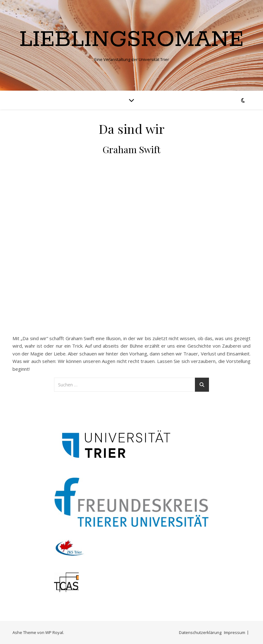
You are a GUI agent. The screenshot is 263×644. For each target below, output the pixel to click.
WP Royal (54, 632)
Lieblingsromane (131, 40)
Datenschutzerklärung (200, 632)
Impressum (235, 632)
